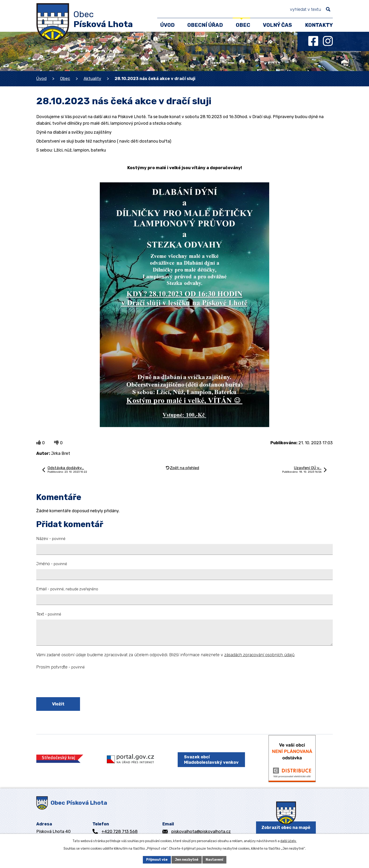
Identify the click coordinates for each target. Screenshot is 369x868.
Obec (65, 79)
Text (49, 614)
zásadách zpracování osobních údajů (259, 655)
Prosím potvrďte (60, 667)
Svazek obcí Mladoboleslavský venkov (211, 760)
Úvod (41, 79)
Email (67, 589)
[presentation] (72, 684)
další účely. (288, 841)
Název (51, 539)
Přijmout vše (157, 860)
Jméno (52, 564)
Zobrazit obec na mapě (286, 828)
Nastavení (214, 860)
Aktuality (92, 79)
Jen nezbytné (187, 860)
